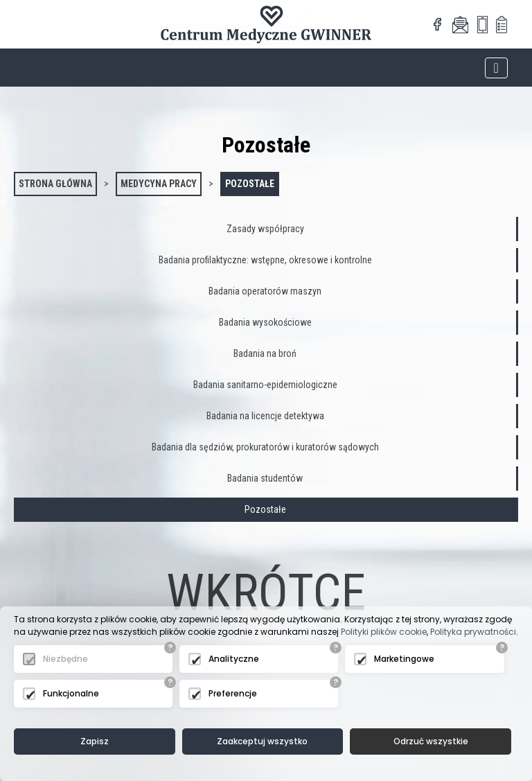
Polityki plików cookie (384, 632)
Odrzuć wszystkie (431, 741)
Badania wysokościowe (265, 322)
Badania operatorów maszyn (265, 291)
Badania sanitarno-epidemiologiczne (265, 385)
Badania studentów (265, 478)
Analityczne (234, 659)
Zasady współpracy (265, 229)
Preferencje (233, 693)
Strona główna (55, 184)
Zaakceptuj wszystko (262, 741)
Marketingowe (404, 659)
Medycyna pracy (159, 184)
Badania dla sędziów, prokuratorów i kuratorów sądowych (265, 447)
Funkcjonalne (71, 693)
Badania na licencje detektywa (265, 416)
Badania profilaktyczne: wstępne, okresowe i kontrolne (265, 260)
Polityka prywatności (473, 632)
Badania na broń (265, 353)
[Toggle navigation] (496, 68)
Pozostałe (250, 184)
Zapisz (95, 741)
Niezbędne (65, 659)
